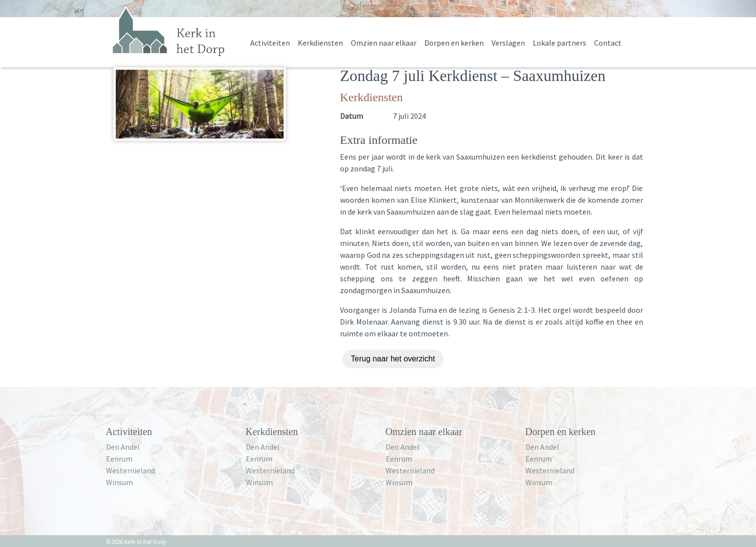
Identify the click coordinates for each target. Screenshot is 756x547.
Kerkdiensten (320, 43)
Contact (608, 43)
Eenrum (119, 459)
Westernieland (130, 470)
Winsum (119, 482)
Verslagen (508, 43)
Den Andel (123, 447)
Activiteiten (270, 43)
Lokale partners (560, 43)
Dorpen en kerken (454, 43)
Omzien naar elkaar (384, 43)
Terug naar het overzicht (393, 359)
